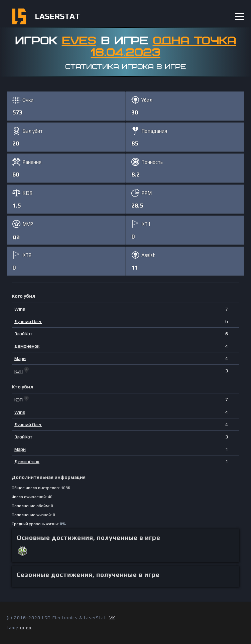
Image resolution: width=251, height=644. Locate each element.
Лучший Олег (28, 321)
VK (112, 618)
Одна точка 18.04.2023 (164, 47)
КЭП (19, 371)
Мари (20, 358)
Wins (20, 309)
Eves (79, 41)
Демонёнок (27, 346)
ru (22, 628)
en (29, 628)
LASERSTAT (57, 16)
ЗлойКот (23, 334)
